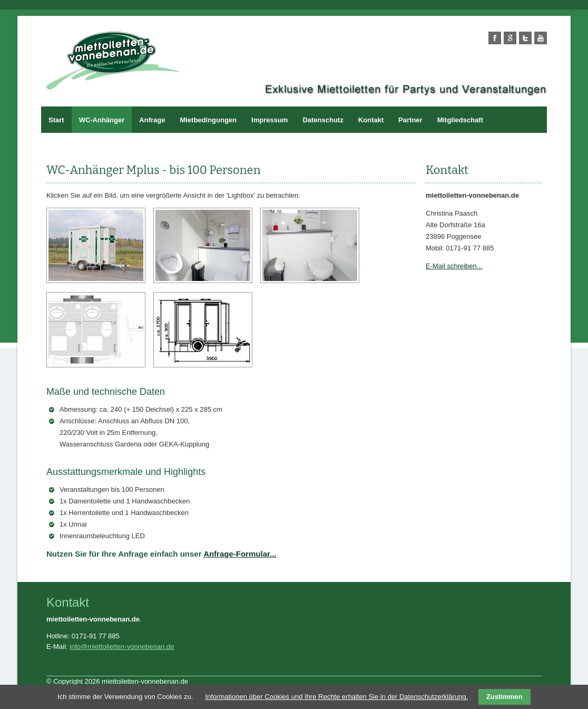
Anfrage (152, 120)
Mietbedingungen (208, 120)
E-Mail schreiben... (454, 266)
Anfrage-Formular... (240, 554)
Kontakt (371, 120)
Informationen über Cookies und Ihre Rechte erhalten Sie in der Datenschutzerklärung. (336, 697)
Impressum (269, 120)
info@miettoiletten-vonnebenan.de (122, 647)
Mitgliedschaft (460, 120)
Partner (410, 120)
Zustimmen (504, 697)
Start (56, 120)
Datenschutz (323, 120)
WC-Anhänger (102, 120)
